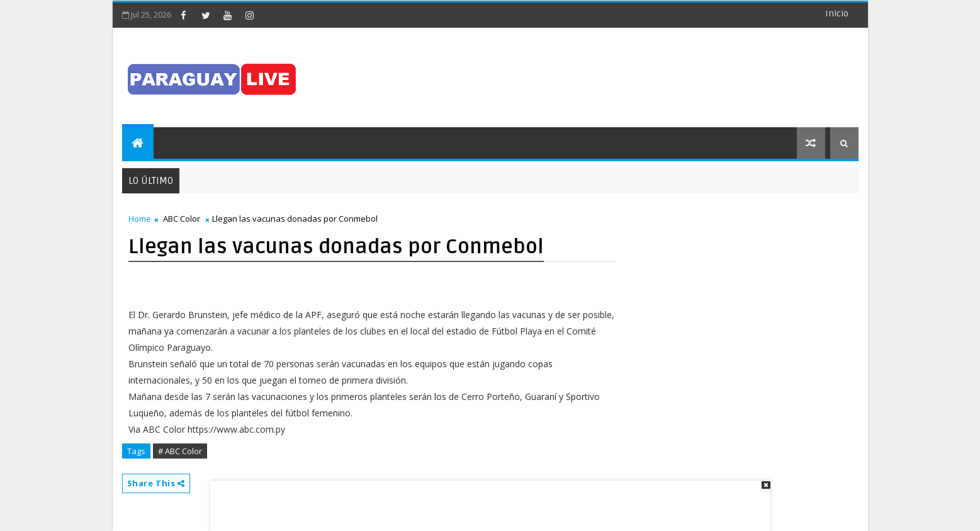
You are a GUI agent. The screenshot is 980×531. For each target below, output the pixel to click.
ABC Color (182, 219)
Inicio (837, 14)
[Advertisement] (486, 500)
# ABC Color (180, 451)
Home (140, 219)
